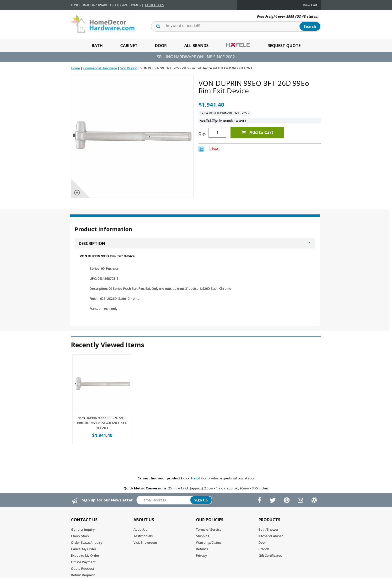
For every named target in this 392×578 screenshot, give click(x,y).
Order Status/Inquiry (87, 542)
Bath (97, 46)
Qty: (202, 133)
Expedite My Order (85, 555)
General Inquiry (83, 529)
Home (75, 68)
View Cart (310, 5)
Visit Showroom (145, 542)
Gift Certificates (270, 555)
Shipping (203, 536)
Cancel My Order (84, 549)
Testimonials (143, 536)
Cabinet (129, 46)
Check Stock (80, 536)
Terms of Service (209, 529)
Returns (202, 549)
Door (161, 46)
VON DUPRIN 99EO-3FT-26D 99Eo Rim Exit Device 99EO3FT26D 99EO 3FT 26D (102, 423)
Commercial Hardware (100, 68)
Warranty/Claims (209, 542)
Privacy (201, 555)
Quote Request (82, 568)
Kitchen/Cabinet (271, 536)
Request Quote (284, 46)
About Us (140, 529)
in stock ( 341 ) (223, 121)
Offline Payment (83, 562)
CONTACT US (155, 5)
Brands (264, 549)
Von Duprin (129, 68)
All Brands (196, 46)
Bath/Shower (268, 529)
